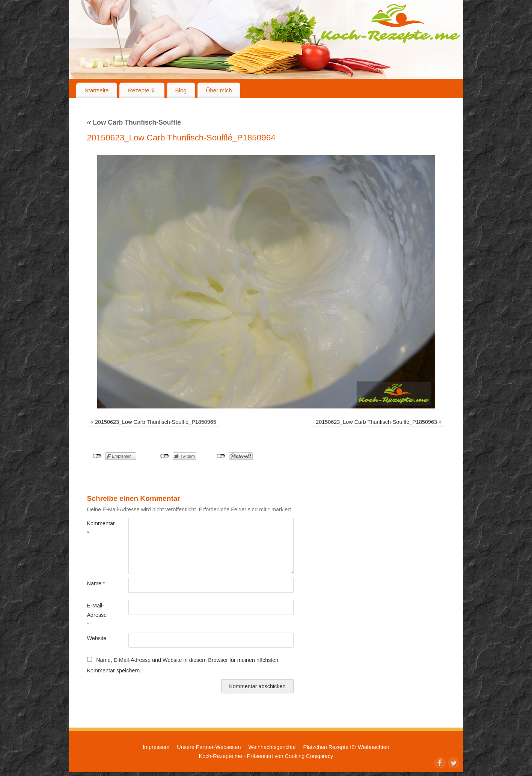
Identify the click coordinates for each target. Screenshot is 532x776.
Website (97, 638)
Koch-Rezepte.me (390, 23)
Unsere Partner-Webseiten (209, 747)
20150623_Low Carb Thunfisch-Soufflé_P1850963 (376, 422)
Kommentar (97, 528)
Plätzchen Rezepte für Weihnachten (346, 747)
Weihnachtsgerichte (272, 747)
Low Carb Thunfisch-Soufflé (134, 122)
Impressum (156, 747)
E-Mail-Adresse (97, 615)
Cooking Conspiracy (309, 756)
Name (96, 583)
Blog (181, 90)
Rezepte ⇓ (142, 90)
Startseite (96, 90)
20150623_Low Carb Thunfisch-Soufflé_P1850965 (156, 422)
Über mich (219, 90)
